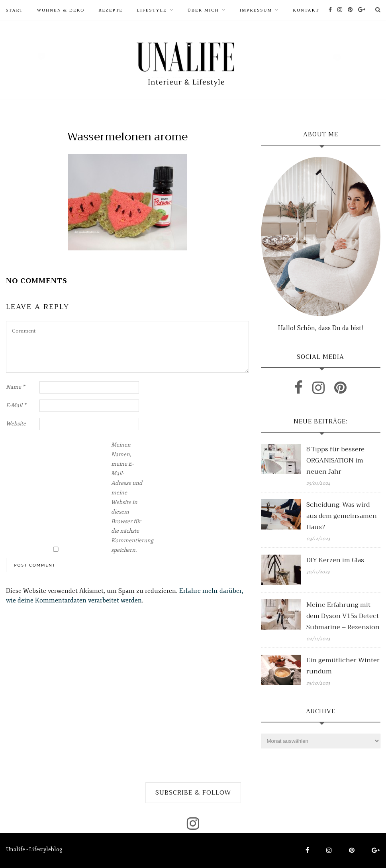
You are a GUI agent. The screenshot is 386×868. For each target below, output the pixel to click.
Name (16, 387)
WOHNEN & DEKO (61, 10)
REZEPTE (111, 10)
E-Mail (16, 405)
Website (16, 424)
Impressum (256, 10)
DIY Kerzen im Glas (335, 560)
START (15, 10)
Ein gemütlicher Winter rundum (343, 666)
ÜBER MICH (203, 10)
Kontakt (306, 10)
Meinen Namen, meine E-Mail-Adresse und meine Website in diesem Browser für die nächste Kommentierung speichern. (127, 497)
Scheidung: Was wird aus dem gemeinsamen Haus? (342, 516)
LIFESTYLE (152, 10)
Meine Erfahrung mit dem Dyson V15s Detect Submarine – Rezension (343, 616)
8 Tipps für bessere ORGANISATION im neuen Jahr (335, 461)
